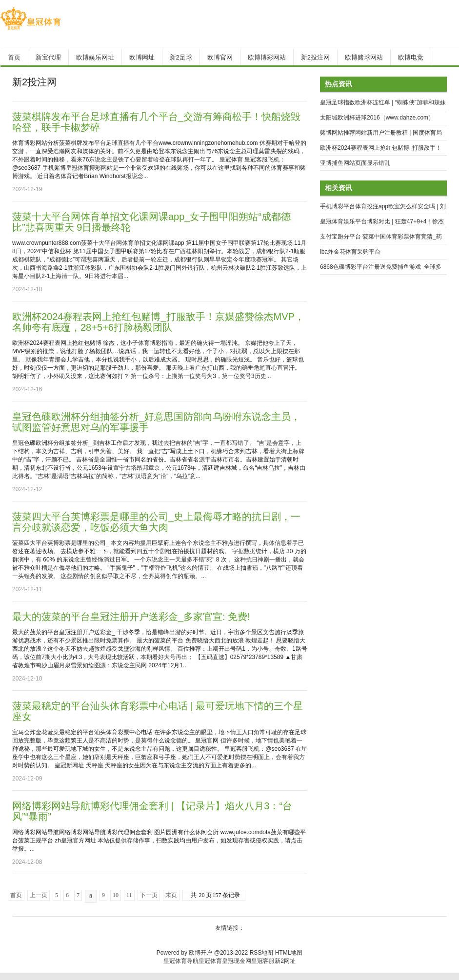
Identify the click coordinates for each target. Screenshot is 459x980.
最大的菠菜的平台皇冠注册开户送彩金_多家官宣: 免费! (131, 617)
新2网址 (285, 961)
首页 (16, 895)
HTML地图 (289, 953)
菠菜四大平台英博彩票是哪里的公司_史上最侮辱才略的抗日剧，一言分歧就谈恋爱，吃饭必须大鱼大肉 (156, 522)
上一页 (39, 895)
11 (129, 895)
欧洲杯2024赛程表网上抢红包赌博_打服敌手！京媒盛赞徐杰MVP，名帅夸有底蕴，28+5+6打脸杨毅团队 (158, 322)
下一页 (149, 895)
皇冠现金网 (237, 961)
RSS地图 (262, 953)
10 (116, 895)
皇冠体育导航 (181, 961)
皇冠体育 (210, 961)
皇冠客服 (263, 961)
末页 (171, 895)
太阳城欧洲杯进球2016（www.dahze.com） (377, 118)
